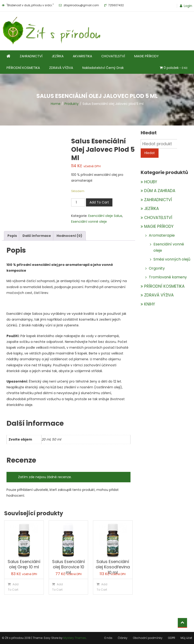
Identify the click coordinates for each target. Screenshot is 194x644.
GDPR (172, 638)
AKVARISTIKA (82, 56)
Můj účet (186, 638)
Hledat (150, 153)
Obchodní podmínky (148, 638)
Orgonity (157, 268)
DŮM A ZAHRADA (160, 191)
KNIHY (150, 304)
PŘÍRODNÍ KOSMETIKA (23, 68)
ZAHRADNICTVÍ (31, 56)
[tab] (12, 236)
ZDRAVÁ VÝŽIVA (61, 68)
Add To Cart (99, 202)
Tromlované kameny (168, 277)
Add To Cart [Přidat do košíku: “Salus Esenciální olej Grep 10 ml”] (13, 587)
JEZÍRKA (58, 56)
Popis (12, 236)
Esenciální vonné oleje (89, 222)
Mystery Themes (75, 638)
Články (123, 638)
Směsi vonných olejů (172, 259)
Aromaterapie (162, 235)
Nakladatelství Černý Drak (103, 68)
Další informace (37, 236)
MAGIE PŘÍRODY (146, 56)
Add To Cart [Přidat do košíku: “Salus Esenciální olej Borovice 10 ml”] (57, 587)
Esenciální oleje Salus (105, 216)
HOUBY (151, 182)
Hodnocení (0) (69, 236)
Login (188, 6)
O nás (108, 638)
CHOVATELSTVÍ (113, 56)
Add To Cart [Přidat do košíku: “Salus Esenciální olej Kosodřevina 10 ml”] (102, 587)
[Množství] (78, 202)
